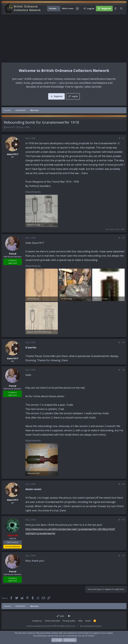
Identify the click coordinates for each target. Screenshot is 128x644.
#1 (123, 138)
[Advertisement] (64, 37)
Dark (60, 616)
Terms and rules (52, 621)
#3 (123, 342)
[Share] (119, 138)
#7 (123, 556)
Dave (100, 626)
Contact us (37, 621)
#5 (123, 484)
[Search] (121, 9)
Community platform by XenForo (51, 626)
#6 (123, 520)
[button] (59, 9)
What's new (68, 8)
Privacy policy (69, 621)
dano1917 (11, 127)
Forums (53, 8)
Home (88, 621)
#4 (123, 370)
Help (80, 621)
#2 (123, 238)
